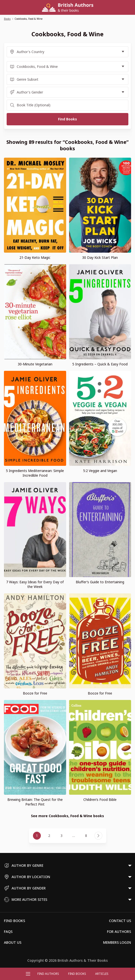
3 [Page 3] (61, 836)
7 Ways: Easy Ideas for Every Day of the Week (35, 584)
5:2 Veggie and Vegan (100, 471)
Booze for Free (35, 693)
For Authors (119, 932)
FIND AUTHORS (48, 974)
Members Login (117, 942)
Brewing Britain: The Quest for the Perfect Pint (35, 802)
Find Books (77, 974)
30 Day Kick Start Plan (100, 257)
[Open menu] (28, 974)
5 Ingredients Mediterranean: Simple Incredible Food (35, 473)
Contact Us (120, 921)
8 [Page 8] (86, 836)
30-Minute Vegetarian (35, 364)
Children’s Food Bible (100, 800)
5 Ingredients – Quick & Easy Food (100, 364)
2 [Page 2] (49, 836)
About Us (13, 942)
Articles (102, 974)
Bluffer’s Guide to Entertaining (100, 582)
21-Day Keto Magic (35, 257)
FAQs (8, 932)
